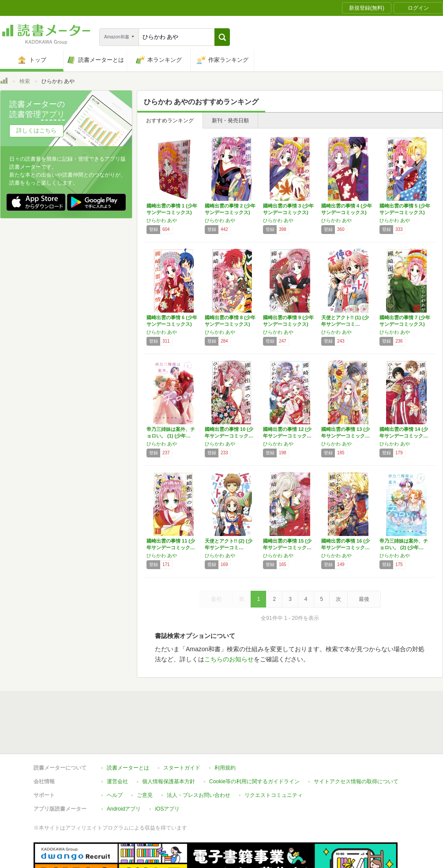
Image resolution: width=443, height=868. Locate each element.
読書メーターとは (128, 727)
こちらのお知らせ (229, 659)
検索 (25, 81)
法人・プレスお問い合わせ (199, 755)
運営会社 (117, 741)
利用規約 (225, 727)
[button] (222, 37)
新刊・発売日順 (230, 121)
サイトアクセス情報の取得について (356, 741)
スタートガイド (182, 727)
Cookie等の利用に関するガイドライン (254, 741)
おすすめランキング (170, 121)
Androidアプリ (124, 768)
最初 (216, 599)
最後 (364, 599)
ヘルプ (115, 755)
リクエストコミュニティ (274, 755)
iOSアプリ (167, 768)
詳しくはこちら (36, 130)
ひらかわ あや (162, 220)
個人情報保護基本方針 (169, 741)
